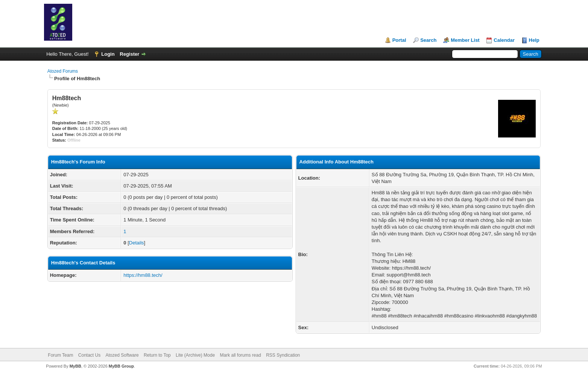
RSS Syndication (283, 355)
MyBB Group (121, 366)
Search (428, 40)
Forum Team (60, 355)
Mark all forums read (240, 355)
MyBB (75, 366)
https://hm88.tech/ (143, 275)
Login (108, 54)
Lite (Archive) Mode (195, 355)
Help (534, 40)
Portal (399, 40)
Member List (465, 40)
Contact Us (89, 355)
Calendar (504, 40)
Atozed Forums (63, 71)
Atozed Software (122, 355)
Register (129, 54)
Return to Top (157, 355)
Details (137, 243)
